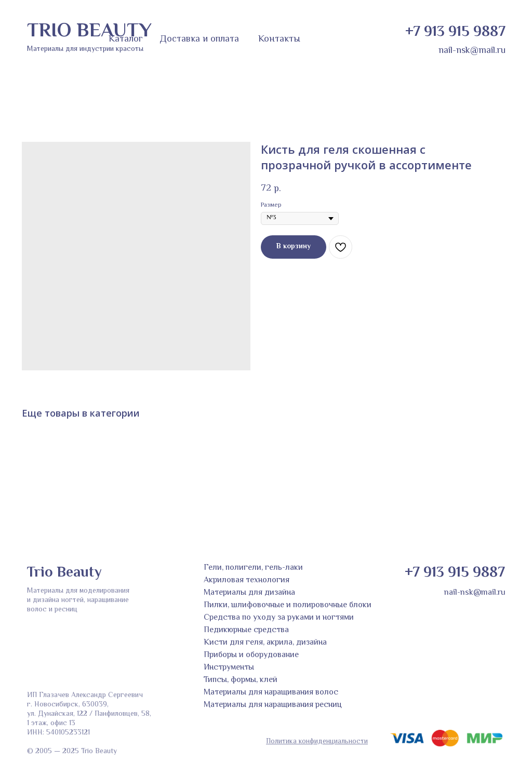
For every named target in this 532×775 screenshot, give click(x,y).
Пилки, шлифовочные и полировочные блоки (288, 605)
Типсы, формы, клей (241, 680)
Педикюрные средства (246, 630)
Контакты (279, 39)
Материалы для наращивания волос (271, 693)
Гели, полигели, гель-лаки (253, 568)
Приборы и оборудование (251, 655)
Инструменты (229, 668)
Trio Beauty (64, 573)
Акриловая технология (247, 580)
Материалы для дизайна (249, 593)
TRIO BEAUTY (89, 32)
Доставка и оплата (199, 39)
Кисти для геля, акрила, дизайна (265, 643)
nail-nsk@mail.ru (472, 51)
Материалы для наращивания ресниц (273, 705)
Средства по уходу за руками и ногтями (279, 618)
